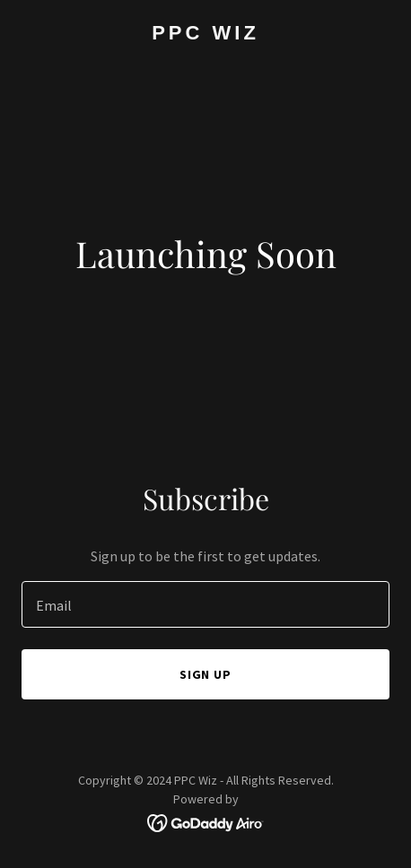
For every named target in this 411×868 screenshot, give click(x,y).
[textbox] (205, 604)
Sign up (206, 674)
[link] (205, 34)
